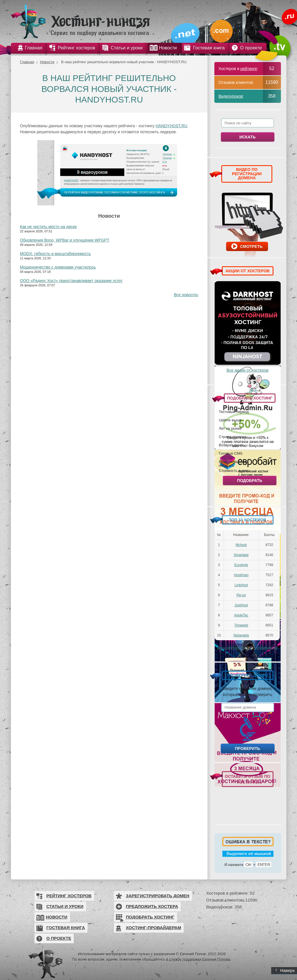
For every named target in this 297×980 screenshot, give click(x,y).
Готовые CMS (231, 453)
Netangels (241, 635)
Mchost (241, 545)
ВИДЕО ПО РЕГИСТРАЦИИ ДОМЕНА (247, 174)
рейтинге (249, 69)
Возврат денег (231, 445)
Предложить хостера (152, 906)
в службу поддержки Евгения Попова (198, 959)
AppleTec (241, 615)
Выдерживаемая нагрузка (233, 463)
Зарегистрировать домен (158, 896)
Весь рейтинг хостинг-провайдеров (248, 648)
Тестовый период (234, 412)
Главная (27, 62)
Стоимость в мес (234, 470)
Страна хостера (233, 437)
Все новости (186, 295)
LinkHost (241, 585)
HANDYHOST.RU (171, 126)
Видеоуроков (231, 96)
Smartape (241, 555)
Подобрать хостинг (150, 917)
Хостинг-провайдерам (154, 928)
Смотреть (251, 246)
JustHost (241, 605)
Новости (47, 62)
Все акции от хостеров (248, 370)
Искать (247, 137)
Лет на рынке (230, 428)
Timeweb (241, 625)
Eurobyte (241, 565)
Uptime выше (230, 420)
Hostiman (241, 575)
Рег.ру (241, 595)
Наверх (285, 970)
